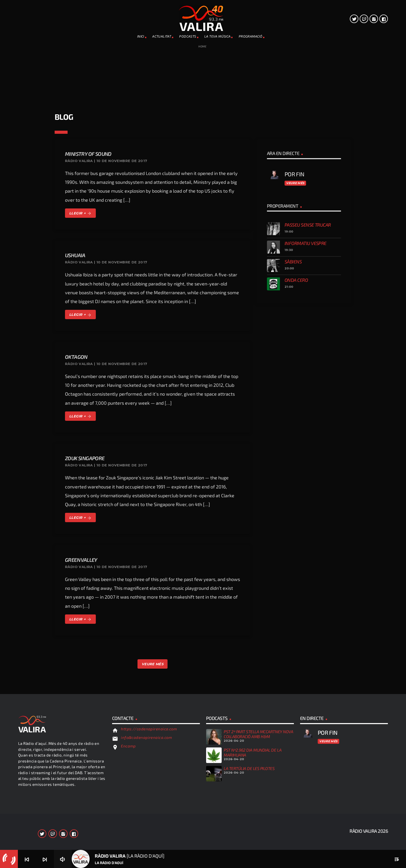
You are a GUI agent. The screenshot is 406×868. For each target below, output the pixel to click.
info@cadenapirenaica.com (146, 737)
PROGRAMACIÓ (251, 36)
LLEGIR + (80, 213)
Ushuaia (75, 255)
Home (202, 46)
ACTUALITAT (162, 36)
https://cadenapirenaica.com (149, 729)
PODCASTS (188, 36)
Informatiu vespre (306, 243)
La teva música (217, 36)
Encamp (128, 746)
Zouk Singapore (85, 458)
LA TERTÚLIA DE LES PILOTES (249, 768)
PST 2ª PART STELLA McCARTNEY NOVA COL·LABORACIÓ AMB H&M (258, 734)
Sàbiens (293, 262)
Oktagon (76, 357)
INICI (141, 36)
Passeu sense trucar (308, 225)
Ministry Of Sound (88, 154)
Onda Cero (296, 280)
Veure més (295, 183)
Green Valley (81, 560)
